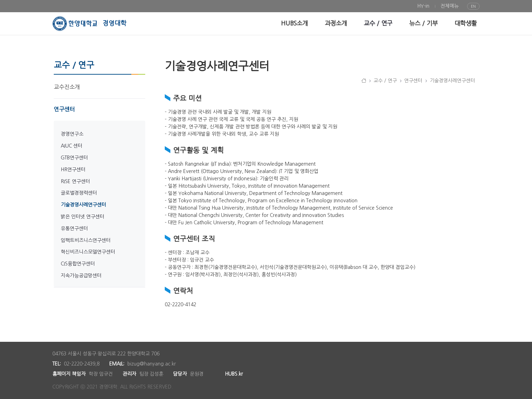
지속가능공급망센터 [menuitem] (81, 276)
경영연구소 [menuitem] (72, 134)
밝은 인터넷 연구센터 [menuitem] (83, 217)
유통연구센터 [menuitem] (74, 228)
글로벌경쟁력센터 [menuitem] (79, 193)
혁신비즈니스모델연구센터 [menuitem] (88, 252)
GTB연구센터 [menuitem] (74, 158)
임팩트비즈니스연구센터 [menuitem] (86, 240)
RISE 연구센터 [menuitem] (75, 181)
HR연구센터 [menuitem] (73, 170)
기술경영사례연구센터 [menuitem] (83, 205)
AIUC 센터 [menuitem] (72, 146)
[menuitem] (423, 6)
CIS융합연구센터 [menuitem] (78, 264)
